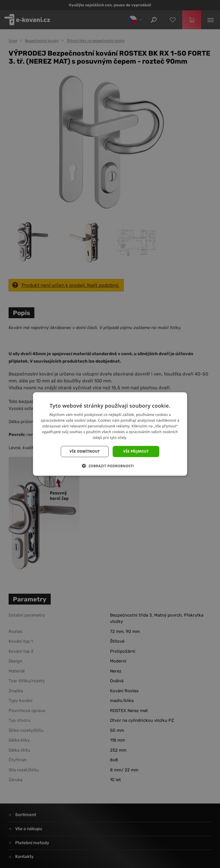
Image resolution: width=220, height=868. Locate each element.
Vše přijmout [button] (136, 451)
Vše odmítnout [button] (85, 451)
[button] (110, 466)
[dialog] (110, 434)
